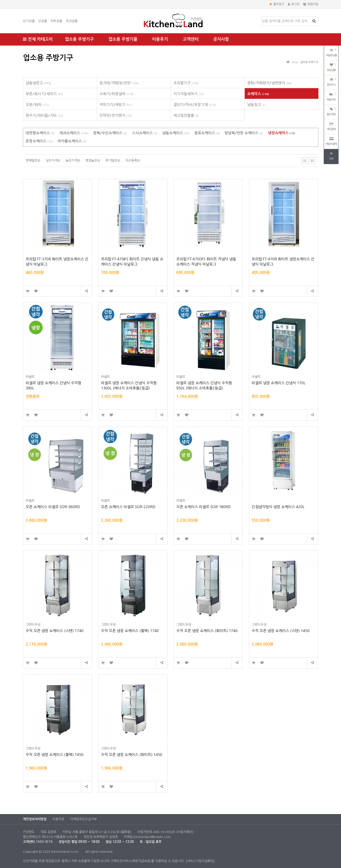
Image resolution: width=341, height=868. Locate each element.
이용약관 (58, 819)
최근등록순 (133, 160)
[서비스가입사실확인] (200, 861)
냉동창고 (256, 105)
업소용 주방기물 (123, 39)
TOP (331, 156)
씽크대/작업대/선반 (119, 83)
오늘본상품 (331, 52)
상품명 (262, 17)
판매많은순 (33, 160)
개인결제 (331, 126)
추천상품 (72, 21)
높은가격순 (73, 160)
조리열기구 (186, 83)
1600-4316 (44, 842)
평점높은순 (93, 160)
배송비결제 (331, 141)
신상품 (43, 21)
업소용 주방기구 (79, 39)
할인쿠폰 (331, 111)
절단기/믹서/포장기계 (195, 105)
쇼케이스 (258, 94)
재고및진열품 (186, 115)
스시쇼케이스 (145, 133)
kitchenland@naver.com (152, 837)
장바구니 (331, 82)
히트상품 (56, 21)
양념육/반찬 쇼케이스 (244, 133)
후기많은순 (113, 160)
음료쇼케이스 (207, 133)
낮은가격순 (53, 160)
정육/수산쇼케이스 (110, 133)
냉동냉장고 (38, 83)
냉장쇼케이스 (281, 133)
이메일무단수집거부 (83, 819)
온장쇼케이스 (39, 141)
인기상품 (29, 21)
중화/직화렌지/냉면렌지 (269, 83)
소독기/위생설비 (116, 94)
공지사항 (221, 39)
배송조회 (331, 96)
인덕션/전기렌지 (116, 115)
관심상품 (331, 67)
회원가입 (311, 4)
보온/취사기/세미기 (44, 94)
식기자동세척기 (189, 94)
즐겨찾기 (277, 4)
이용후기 (160, 39)
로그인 (294, 4)
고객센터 (191, 39)
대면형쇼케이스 (40, 133)
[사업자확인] (185, 832)
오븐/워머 (37, 105)
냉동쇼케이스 (176, 133)
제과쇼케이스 (74, 133)
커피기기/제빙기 (116, 105)
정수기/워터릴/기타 (44, 115)
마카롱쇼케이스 (72, 141)
